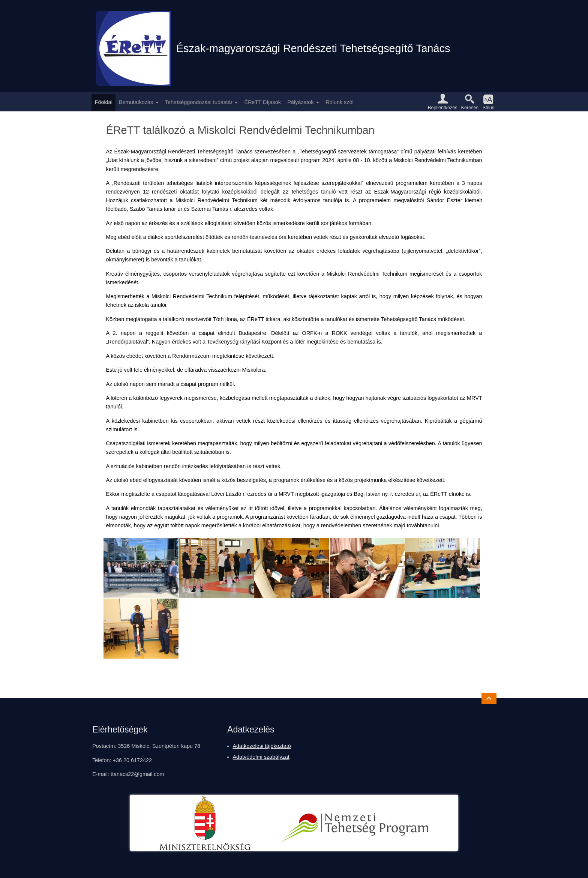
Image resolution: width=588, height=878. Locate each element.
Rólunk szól (339, 102)
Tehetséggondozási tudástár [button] (199, 102)
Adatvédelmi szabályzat (261, 757)
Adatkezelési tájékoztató (262, 746)
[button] (442, 102)
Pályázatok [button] (300, 102)
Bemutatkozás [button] (136, 102)
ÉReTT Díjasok (263, 102)
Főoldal (104, 102)
